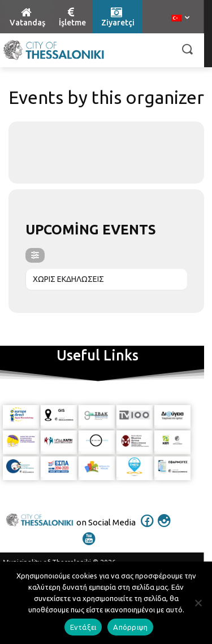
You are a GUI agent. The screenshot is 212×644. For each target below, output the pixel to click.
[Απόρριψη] (198, 603)
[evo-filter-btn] (35, 255)
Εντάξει (83, 627)
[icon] (147, 528)
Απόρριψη (130, 627)
